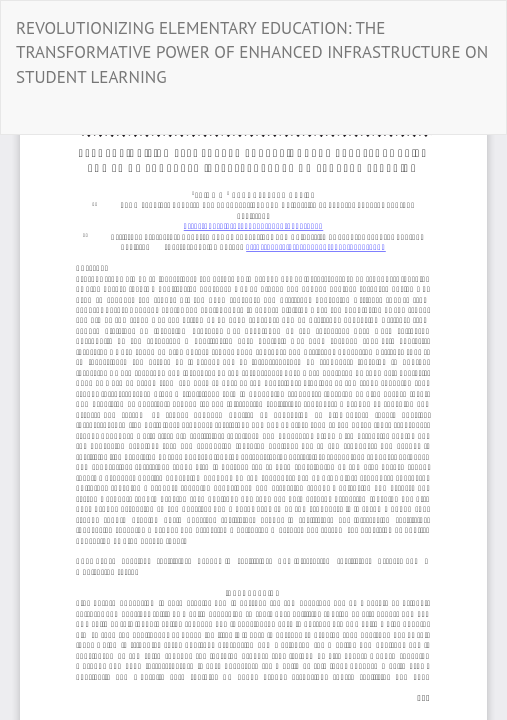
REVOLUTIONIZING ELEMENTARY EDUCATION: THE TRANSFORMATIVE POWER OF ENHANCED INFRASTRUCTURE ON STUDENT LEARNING (252, 52)
